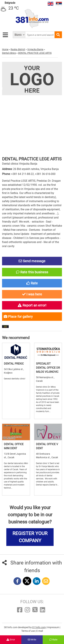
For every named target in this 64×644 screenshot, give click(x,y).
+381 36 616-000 (45, 174)
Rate (53, 640)
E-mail (40, 631)
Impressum (54, 627)
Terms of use (28, 631)
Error (11, 640)
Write (32, 640)
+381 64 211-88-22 (22, 174)
